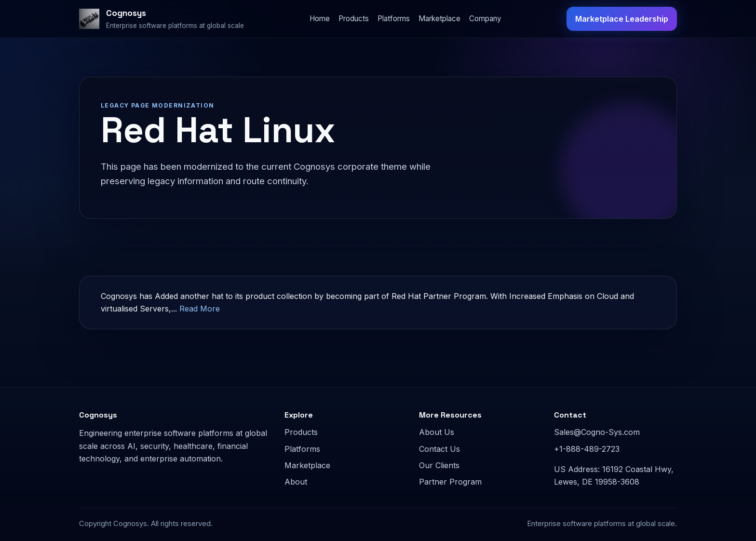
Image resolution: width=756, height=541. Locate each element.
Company (485, 19)
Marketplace (439, 19)
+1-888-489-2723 (587, 449)
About (296, 482)
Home (320, 19)
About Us (437, 432)
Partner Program (450, 482)
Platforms (394, 19)
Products (354, 19)
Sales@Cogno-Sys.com (597, 432)
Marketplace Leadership (622, 19)
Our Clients (439, 465)
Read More (200, 309)
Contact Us (439, 449)
